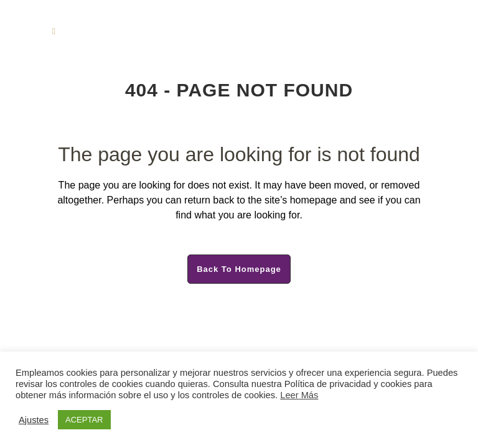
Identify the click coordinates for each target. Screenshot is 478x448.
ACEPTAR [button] (84, 420)
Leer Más (299, 395)
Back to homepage (239, 269)
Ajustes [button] (34, 420)
